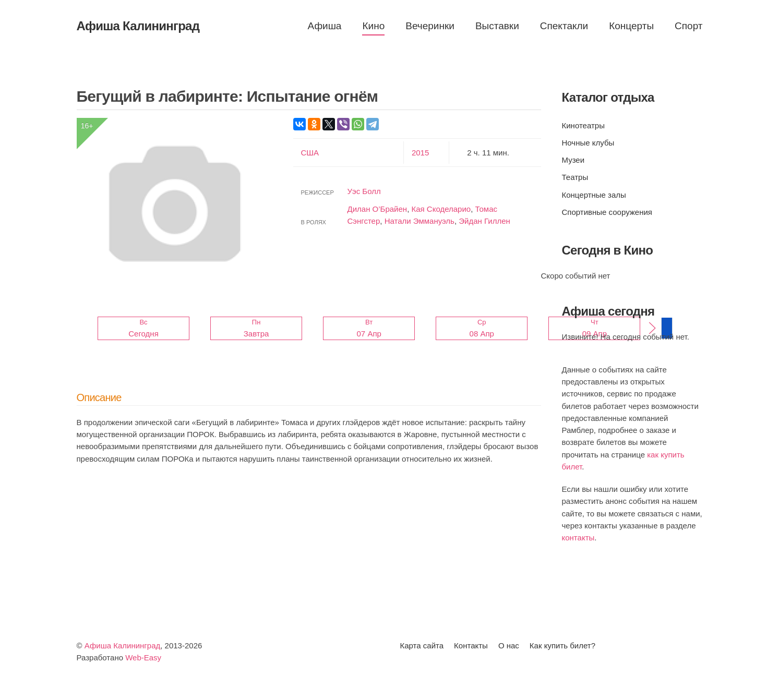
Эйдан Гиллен (484, 221)
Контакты (471, 645)
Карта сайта (422, 645)
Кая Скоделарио (441, 209)
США (310, 153)
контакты (578, 538)
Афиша (325, 26)
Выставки (497, 26)
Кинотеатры (583, 125)
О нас (509, 645)
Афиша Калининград (123, 645)
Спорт (688, 26)
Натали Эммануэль (420, 221)
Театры (575, 177)
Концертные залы (594, 195)
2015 (420, 153)
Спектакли (564, 26)
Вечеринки (430, 26)
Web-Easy (143, 657)
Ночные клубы (588, 143)
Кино (373, 26)
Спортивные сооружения (607, 212)
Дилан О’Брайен (377, 209)
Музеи (573, 160)
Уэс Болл (364, 191)
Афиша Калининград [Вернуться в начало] (138, 26)
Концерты (631, 26)
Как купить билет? (562, 645)
